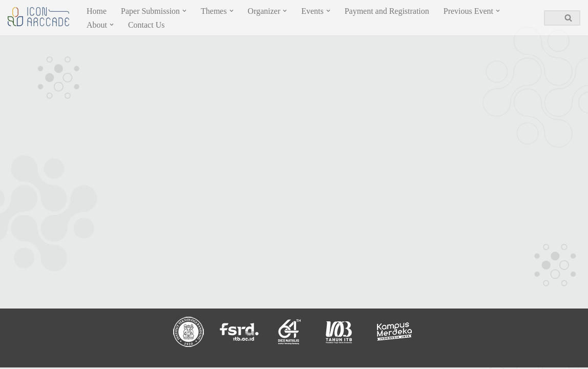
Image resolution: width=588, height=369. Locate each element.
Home (97, 11)
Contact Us (146, 25)
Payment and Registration (387, 11)
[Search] (551, 18)
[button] (184, 11)
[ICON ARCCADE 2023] (38, 17)
